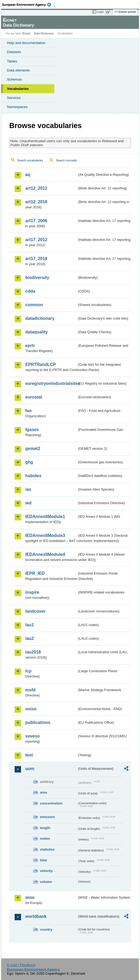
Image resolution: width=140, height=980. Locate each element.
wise (30, 897)
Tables (12, 61)
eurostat (34, 397)
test (29, 755)
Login (100, 12)
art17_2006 (36, 221)
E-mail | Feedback (21, 965)
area (43, 792)
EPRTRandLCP (41, 364)
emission (47, 817)
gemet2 (33, 449)
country (46, 929)
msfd (30, 690)
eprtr (30, 346)
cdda (30, 291)
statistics (47, 849)
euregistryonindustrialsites (51, 383)
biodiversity (37, 278)
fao (28, 411)
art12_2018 (36, 202)
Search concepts (66, 160)
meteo (45, 838)
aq (28, 175)
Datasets (14, 52)
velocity (46, 871)
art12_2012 (36, 188)
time (43, 860)
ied (28, 503)
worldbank (36, 916)
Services (14, 98)
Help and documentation (26, 43)
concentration (51, 803)
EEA (28, 5)
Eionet (26, 33)
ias (28, 489)
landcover (35, 611)
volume (46, 882)
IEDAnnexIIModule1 (45, 517)
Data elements (18, 70)
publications (38, 722)
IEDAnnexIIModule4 (45, 554)
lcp (28, 671)
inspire (32, 592)
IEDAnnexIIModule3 (45, 535)
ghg (29, 462)
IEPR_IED (35, 573)
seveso (32, 736)
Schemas (14, 79)
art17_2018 (36, 259)
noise (31, 709)
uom (30, 769)
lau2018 (33, 652)
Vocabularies (18, 89)
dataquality (36, 332)
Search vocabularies (30, 160)
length (45, 828)
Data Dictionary (44, 33)
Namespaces (17, 107)
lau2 (30, 638)
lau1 (30, 625)
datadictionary (40, 318)
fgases (32, 430)
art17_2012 (36, 240)
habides (33, 476)
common (34, 305)
